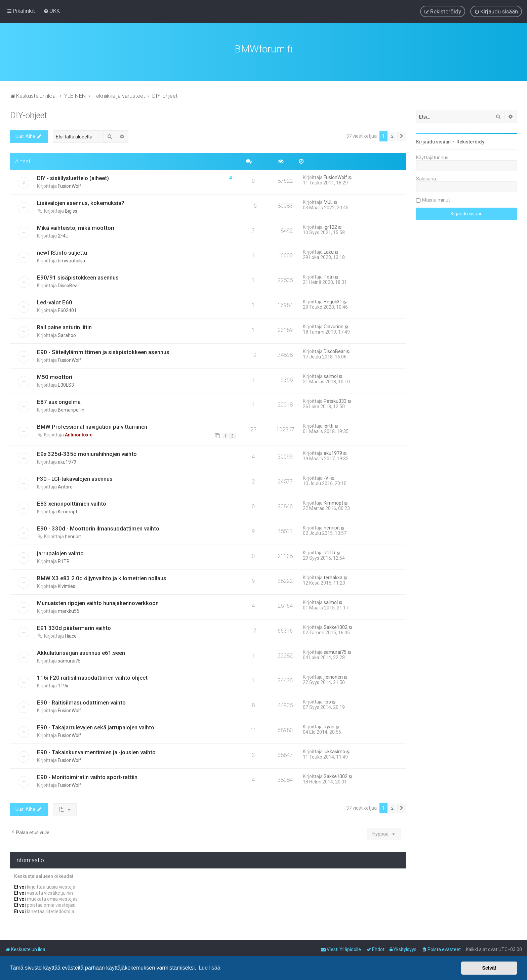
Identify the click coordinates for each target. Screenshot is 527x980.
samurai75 (69, 661)
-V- (327, 478)
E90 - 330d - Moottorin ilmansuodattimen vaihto (98, 528)
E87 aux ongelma (59, 402)
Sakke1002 (336, 627)
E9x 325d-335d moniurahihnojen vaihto (87, 454)
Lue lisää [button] (209, 968)
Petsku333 (335, 401)
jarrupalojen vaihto (60, 553)
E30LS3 (66, 385)
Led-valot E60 (55, 302)
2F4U (63, 236)
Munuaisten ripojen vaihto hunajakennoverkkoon (98, 603)
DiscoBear (69, 286)
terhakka (333, 578)
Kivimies (67, 586)
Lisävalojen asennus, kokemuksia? (81, 203)
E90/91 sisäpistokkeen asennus (78, 278)
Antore (65, 487)
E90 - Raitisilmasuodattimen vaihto (81, 702)
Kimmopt (68, 512)
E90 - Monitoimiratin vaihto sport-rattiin (87, 777)
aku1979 (67, 462)
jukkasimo (334, 752)
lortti (329, 426)
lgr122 (330, 227)
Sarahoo (67, 335)
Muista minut (436, 200)
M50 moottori (55, 377)
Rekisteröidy (470, 142)
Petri (329, 277)
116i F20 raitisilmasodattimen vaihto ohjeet (92, 678)
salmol (331, 376)
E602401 (67, 310)
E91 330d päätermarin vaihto (74, 628)
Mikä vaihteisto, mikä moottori (76, 228)
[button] (402, 136)
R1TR (64, 561)
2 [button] (392, 136)
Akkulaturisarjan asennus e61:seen (81, 653)
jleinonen (333, 677)
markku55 (69, 611)
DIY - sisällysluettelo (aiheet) (73, 178)
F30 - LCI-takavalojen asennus (75, 479)
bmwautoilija (71, 261)
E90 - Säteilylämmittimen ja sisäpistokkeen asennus (103, 352)
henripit (73, 537)
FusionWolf (70, 186)
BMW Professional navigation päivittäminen (92, 427)
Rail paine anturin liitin (64, 327)
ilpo (327, 702)
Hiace (71, 636)
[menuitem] (52, 11)
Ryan (329, 727)
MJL (328, 202)
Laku (329, 252)
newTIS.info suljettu (62, 253)
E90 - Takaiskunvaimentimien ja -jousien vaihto (96, 752)
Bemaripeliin (71, 410)
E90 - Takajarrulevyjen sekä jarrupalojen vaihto (96, 727)
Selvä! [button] (489, 968)
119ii (63, 686)
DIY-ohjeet (29, 115)
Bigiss (71, 211)
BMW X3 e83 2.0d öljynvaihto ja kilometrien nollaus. (102, 578)
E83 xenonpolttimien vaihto (72, 504)
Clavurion (334, 327)
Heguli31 (333, 302)
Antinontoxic (79, 435)
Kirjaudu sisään (433, 142)
